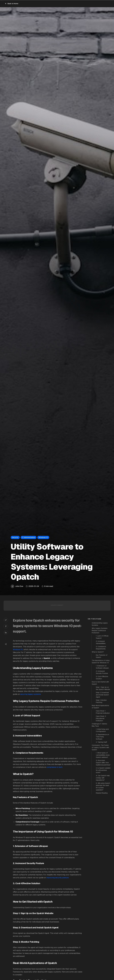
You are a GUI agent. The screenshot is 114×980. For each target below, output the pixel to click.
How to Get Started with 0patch (100, 683)
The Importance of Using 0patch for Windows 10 (101, 662)
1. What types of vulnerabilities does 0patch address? (103, 755)
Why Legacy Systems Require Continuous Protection (100, 630)
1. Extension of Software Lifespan (102, 667)
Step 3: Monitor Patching (101, 701)
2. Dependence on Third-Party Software (102, 737)
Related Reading (102, 793)
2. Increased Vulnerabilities (101, 642)
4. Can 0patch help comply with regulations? (103, 778)
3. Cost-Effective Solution (102, 678)
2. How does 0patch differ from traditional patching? (103, 763)
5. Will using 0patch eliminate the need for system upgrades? (103, 786)
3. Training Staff (101, 742)
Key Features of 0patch (102, 656)
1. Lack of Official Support (102, 637)
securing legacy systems (31, 694)
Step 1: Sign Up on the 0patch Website (103, 688)
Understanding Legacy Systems (100, 624)
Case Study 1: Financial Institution (103, 712)
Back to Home (12, 4)
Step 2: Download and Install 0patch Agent (102, 695)
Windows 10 (18, 650)
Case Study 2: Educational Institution (101, 718)
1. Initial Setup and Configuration (102, 730)
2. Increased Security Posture (102, 672)
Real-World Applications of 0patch (100, 707)
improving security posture (58, 878)
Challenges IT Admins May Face (99, 725)
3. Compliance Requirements (101, 648)
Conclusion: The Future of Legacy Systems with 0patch (100, 747)
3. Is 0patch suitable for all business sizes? (103, 770)
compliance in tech (54, 767)
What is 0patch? (98, 652)
